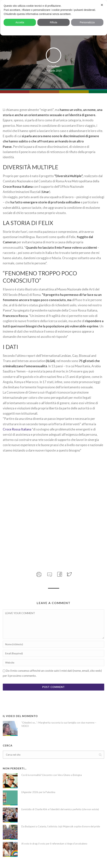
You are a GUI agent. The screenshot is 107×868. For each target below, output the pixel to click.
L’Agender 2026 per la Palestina (38, 792)
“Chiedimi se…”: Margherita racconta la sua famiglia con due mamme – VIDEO (59, 724)
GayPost (55, 66)
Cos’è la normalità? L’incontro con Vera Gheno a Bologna (52, 775)
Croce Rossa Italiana (17, 429)
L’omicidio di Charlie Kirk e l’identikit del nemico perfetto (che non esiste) (60, 809)
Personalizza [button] (87, 22)
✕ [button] (102, 5)
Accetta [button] (20, 22)
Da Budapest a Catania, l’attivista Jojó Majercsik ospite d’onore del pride (61, 826)
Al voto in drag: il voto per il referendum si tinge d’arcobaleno (54, 844)
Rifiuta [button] (54, 22)
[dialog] (53, 18)
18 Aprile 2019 (53, 71)
